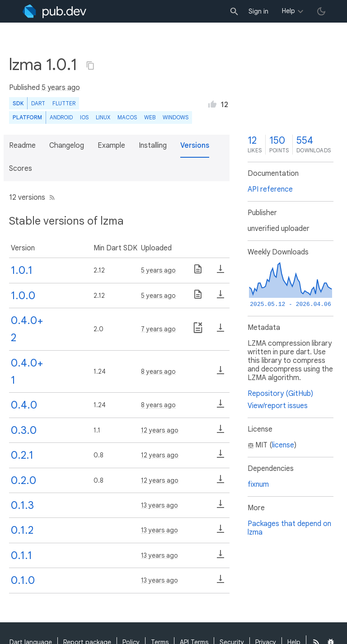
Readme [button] (22, 146)
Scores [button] (21, 169)
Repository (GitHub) (280, 394)
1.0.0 (23, 296)
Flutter (64, 103)
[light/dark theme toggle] (321, 11)
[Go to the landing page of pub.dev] (54, 11)
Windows (176, 117)
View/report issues (278, 406)
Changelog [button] (67, 146)
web (150, 117)
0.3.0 (24, 430)
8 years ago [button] (158, 371)
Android (61, 117)
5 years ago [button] (61, 88)
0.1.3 (22, 505)
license (283, 445)
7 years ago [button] (158, 329)
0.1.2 (22, 530)
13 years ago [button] (159, 505)
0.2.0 (23, 480)
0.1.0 (23, 580)
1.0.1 (22, 270)
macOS (127, 117)
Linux (103, 117)
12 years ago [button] (160, 430)
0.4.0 (24, 405)
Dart (38, 103)
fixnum (258, 484)
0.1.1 (21, 555)
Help (288, 11)
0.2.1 (22, 455)
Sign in (258, 11)
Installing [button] (153, 146)
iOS (84, 117)
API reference (270, 189)
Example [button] (111, 146)
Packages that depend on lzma (289, 528)
